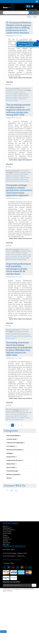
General (9, 478)
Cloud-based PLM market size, (20, 333)
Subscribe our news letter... (12, 582)
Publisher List (7, 539)
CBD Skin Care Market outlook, (21, 418)
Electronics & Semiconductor (14, 450)
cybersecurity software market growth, (17, 174)
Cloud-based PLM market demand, (16, 335)
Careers (5, 535)
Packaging (9, 453)
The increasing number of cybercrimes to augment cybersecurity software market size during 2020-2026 (18, 110)
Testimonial (6, 543)
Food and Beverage (12, 471)
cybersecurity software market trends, (17, 179)
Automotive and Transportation (15, 443)
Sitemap (5, 541)
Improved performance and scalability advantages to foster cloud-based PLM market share (19, 269)
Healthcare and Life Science (14, 460)
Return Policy (7, 534)
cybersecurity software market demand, (18, 178)
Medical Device (11, 464)
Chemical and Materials (13, 436)
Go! (34, 585)
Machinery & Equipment (13, 475)
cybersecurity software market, (22, 172)
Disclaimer (6, 537)
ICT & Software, (20, 90)
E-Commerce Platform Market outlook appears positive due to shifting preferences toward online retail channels (19, 28)
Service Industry (11, 467)
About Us (6, 526)
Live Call (3, 632)
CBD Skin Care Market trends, (15, 419)
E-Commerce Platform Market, (15, 92)
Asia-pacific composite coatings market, (18, 258)
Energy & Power (11, 457)
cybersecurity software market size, (16, 176)
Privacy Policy (7, 532)
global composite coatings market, (16, 260)
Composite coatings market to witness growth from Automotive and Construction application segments (19, 190)
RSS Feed (6, 545)
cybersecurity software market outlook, (17, 181)
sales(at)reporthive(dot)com (12, 560)
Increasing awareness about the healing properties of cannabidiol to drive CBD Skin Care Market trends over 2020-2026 (19, 349)
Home (29, 17)
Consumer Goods (11, 439)
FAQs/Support (7, 528)
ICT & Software (11, 446)
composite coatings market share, (21, 256)
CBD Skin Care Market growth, (20, 413)
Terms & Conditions (9, 530)
